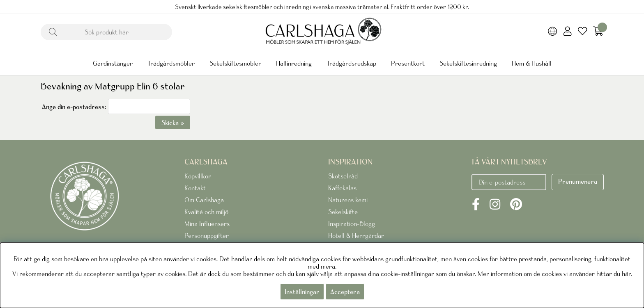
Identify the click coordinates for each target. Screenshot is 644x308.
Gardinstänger (113, 63)
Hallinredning (294, 63)
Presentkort (408, 63)
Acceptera (345, 292)
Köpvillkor (198, 176)
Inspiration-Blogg (352, 224)
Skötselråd (343, 176)
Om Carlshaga (204, 200)
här (626, 274)
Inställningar (302, 292)
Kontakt (195, 188)
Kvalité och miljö (206, 212)
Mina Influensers (207, 224)
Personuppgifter (207, 235)
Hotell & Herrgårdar (356, 235)
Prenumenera (578, 181)
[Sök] (106, 32)
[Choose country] (553, 32)
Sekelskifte (343, 212)
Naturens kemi (348, 200)
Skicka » (173, 123)
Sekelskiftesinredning (468, 63)
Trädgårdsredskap (351, 63)
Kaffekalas (342, 188)
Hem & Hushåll (532, 63)
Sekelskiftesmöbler (235, 63)
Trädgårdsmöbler (171, 63)
